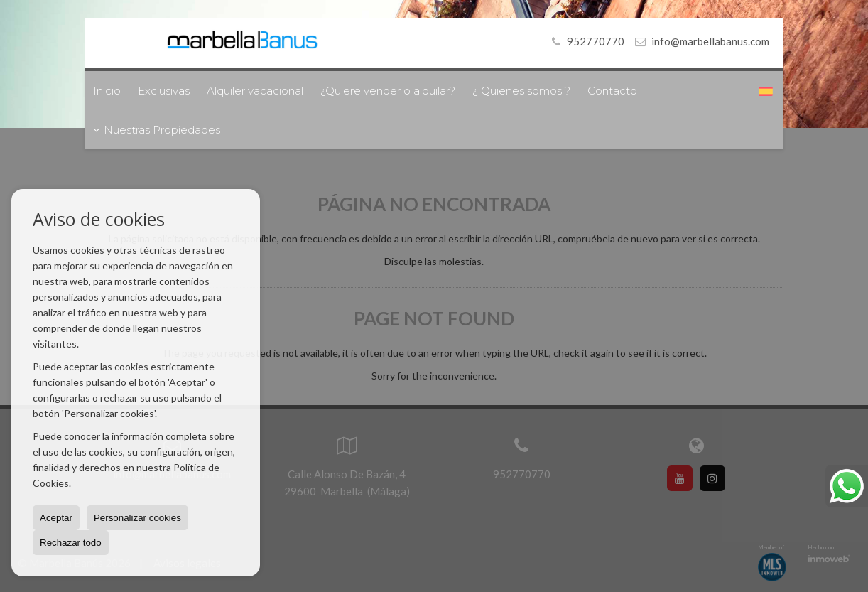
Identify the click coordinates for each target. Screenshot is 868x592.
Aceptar (56, 518)
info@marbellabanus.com (710, 41)
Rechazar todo (71, 543)
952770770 (586, 41)
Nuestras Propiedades (157, 130)
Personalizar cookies (137, 518)
